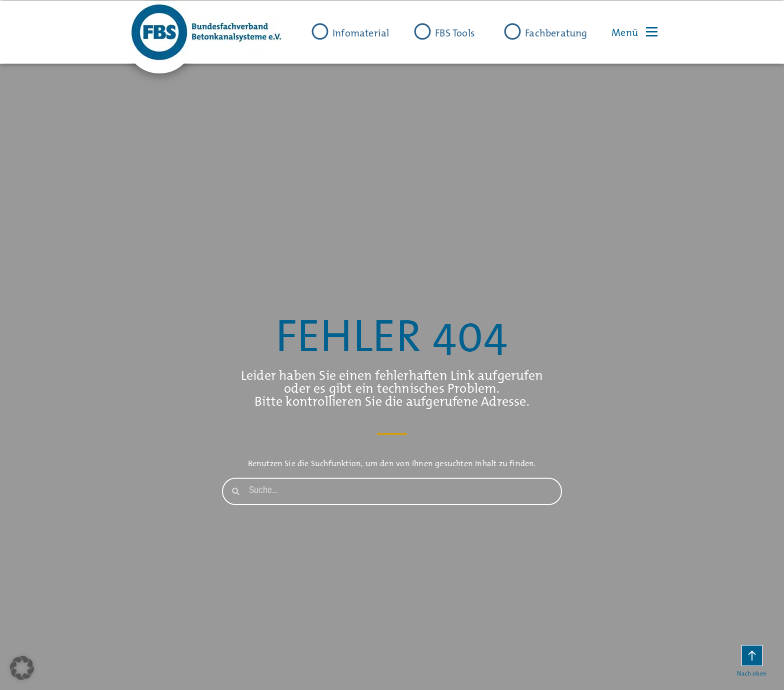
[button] (22, 668)
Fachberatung (556, 33)
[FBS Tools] (422, 31)
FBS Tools (455, 33)
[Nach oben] (752, 656)
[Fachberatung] (512, 31)
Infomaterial (361, 33)
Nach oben (752, 674)
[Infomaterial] (320, 31)
